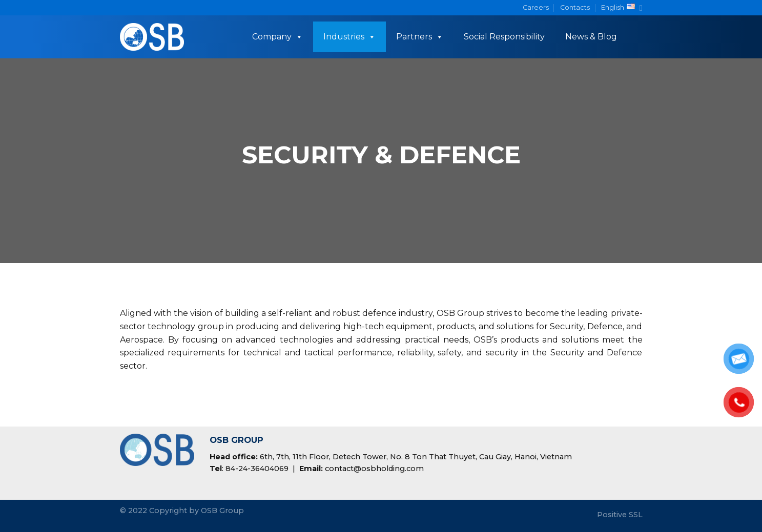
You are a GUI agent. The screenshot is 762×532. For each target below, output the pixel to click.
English (622, 8)
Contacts (575, 7)
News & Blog (591, 37)
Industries (349, 37)
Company (277, 37)
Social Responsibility (504, 37)
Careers (536, 7)
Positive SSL (620, 515)
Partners (420, 37)
